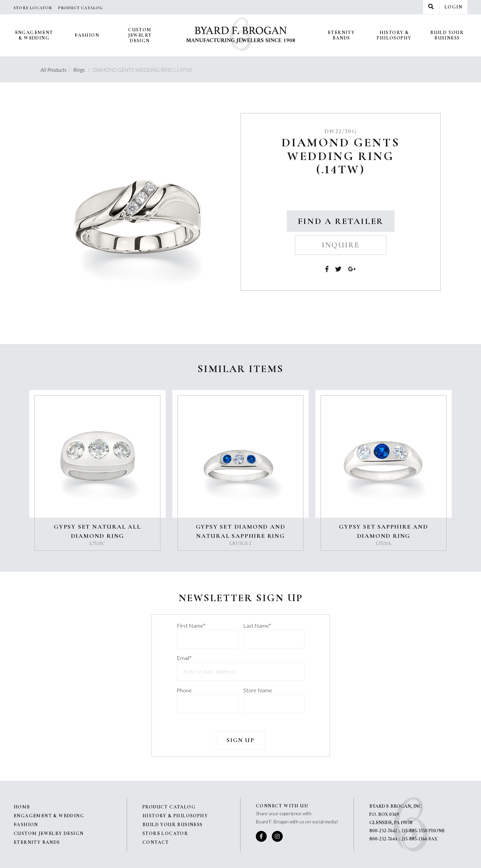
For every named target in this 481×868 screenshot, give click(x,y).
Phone (184, 690)
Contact (156, 842)
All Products (56, 70)
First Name (191, 625)
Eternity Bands (341, 35)
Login (453, 7)
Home (22, 807)
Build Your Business (447, 35)
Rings (82, 70)
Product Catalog (81, 8)
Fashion (87, 35)
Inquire (341, 245)
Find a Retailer (341, 221)
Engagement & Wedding (34, 35)
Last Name (257, 625)
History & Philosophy (394, 35)
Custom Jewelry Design (140, 35)
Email (184, 658)
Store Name (258, 690)
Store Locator (33, 8)
